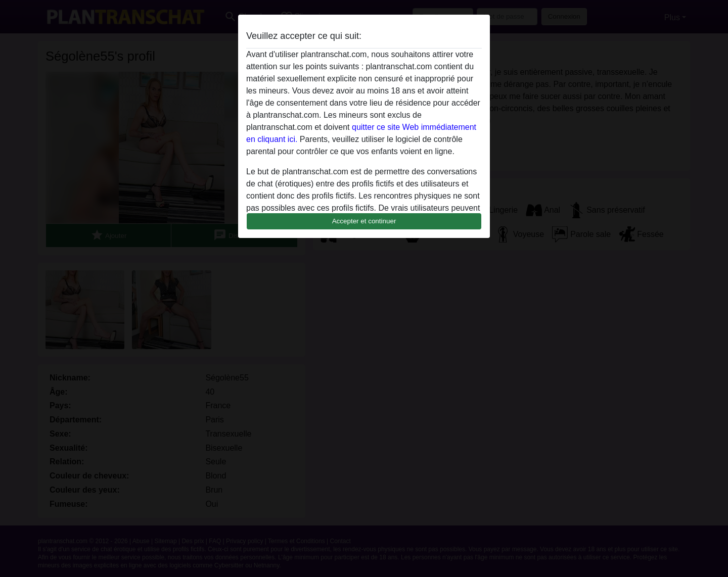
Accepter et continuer (364, 221)
